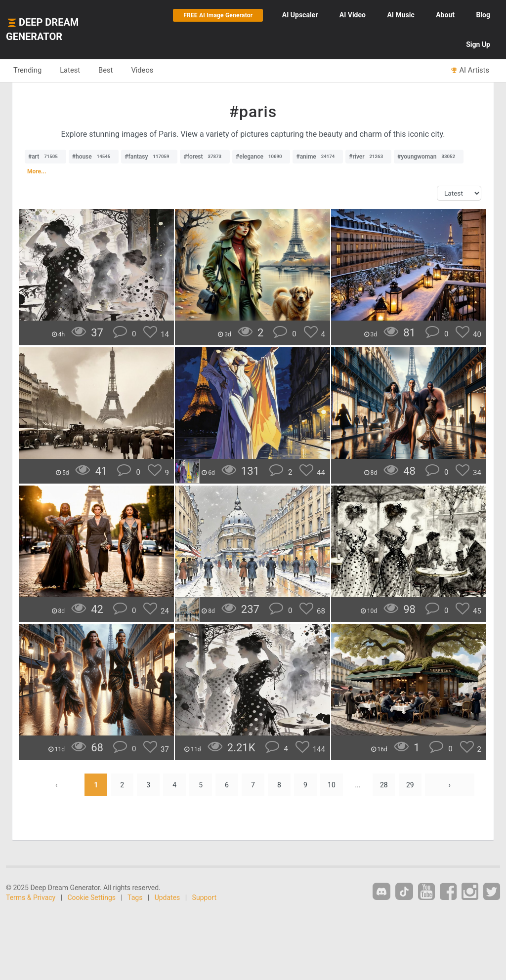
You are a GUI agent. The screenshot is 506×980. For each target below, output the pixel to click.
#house (94, 157)
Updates (168, 898)
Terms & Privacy (31, 898)
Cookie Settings (92, 898)
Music (401, 15)
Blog (483, 15)
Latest (70, 70)
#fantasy (149, 157)
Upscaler (300, 15)
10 (332, 785)
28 (384, 785)
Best (105, 70)
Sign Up (478, 44)
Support (204, 898)
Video (353, 15)
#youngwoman (429, 157)
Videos (142, 70)
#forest (205, 157)
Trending (27, 70)
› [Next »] (450, 785)
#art (45, 157)
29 (410, 785)
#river (368, 157)
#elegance (261, 157)
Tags (135, 898)
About (445, 15)
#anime (318, 157)
